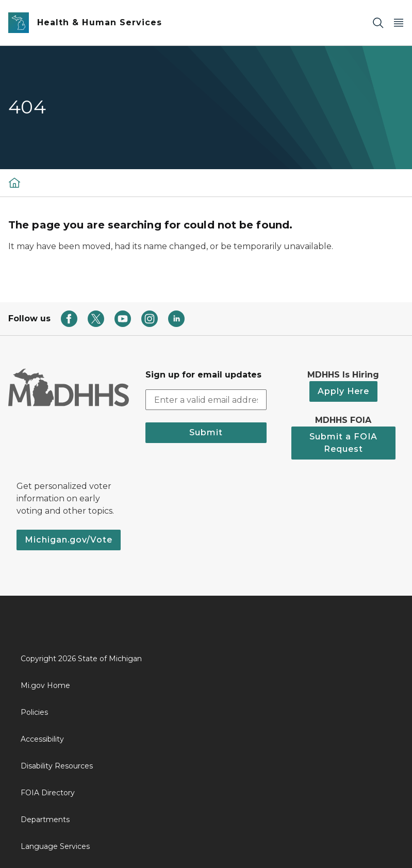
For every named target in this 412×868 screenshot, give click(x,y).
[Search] (378, 23)
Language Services (55, 846)
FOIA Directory (48, 793)
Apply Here (343, 391)
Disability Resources (57, 766)
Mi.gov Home (45, 685)
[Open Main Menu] (399, 23)
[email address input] (206, 400)
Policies (34, 712)
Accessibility (42, 739)
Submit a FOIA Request (343, 443)
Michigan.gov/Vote (69, 540)
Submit (206, 432)
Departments (45, 820)
